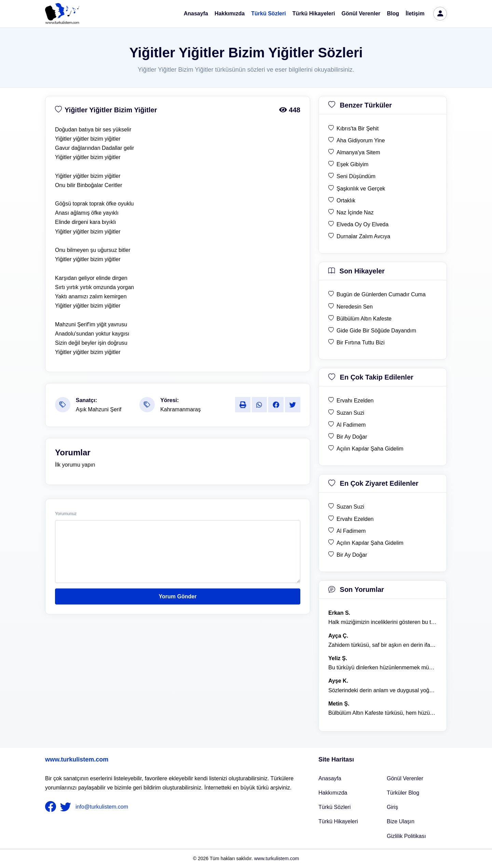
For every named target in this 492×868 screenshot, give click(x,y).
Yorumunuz (66, 514)
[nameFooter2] (67, 807)
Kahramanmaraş (180, 409)
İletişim (415, 13)
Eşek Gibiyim (352, 164)
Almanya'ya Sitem (358, 152)
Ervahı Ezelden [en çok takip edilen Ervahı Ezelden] (355, 401)
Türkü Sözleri (268, 13)
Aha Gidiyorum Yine (361, 140)
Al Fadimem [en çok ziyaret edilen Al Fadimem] (351, 531)
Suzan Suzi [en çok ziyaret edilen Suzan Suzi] (350, 507)
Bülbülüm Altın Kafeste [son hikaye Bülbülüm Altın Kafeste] (364, 319)
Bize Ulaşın (401, 821)
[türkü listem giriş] (440, 14)
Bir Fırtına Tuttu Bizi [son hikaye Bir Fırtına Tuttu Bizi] (360, 343)
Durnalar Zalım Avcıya (363, 236)
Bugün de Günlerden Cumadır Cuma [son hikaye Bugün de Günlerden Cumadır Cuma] (381, 294)
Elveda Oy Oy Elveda (363, 224)
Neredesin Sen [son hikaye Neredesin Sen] (355, 307)
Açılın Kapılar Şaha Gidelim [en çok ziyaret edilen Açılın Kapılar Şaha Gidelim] (370, 543)
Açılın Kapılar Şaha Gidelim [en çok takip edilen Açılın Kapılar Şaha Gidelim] (370, 449)
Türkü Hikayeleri (314, 13)
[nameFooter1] (52, 807)
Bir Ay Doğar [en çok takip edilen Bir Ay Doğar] (352, 437)
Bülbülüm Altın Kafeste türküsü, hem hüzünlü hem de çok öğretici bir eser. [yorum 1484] (383, 713)
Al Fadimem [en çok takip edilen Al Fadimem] (351, 425)
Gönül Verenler (361, 13)
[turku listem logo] (62, 14)
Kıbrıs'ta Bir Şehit (358, 129)
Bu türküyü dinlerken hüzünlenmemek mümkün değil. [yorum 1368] (383, 667)
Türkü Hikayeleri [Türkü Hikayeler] (338, 821)
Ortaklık (346, 201)
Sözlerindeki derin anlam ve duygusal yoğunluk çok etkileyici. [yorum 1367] (383, 690)
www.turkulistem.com (77, 759)
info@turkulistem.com (102, 807)
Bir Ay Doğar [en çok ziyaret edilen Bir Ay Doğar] (352, 555)
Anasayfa (196, 13)
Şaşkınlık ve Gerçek (361, 189)
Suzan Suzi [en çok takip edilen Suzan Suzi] (350, 413)
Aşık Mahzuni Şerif (99, 409)
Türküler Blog (403, 793)
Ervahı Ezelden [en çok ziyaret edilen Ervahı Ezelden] (355, 519)
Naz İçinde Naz (355, 212)
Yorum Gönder (178, 596)
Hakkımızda (230, 13)
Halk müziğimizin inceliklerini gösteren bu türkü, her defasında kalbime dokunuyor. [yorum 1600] (383, 622)
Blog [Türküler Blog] (393, 13)
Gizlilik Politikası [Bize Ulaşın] (406, 836)
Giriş (392, 807)
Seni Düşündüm (356, 176)
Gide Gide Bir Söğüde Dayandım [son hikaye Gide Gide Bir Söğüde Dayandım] (376, 331)
